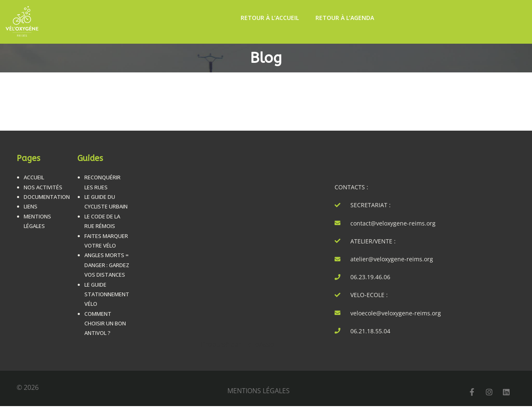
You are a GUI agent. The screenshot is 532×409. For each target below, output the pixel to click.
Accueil (34, 177)
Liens (31, 206)
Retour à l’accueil (270, 18)
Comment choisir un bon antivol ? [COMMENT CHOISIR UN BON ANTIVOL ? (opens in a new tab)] (105, 323)
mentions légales (259, 391)
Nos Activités (43, 187)
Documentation (47, 197)
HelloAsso (259, 344)
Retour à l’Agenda (345, 18)
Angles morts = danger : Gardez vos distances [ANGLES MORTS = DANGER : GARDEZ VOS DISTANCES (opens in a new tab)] (107, 265)
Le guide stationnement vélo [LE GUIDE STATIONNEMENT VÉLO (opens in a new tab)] (107, 294)
